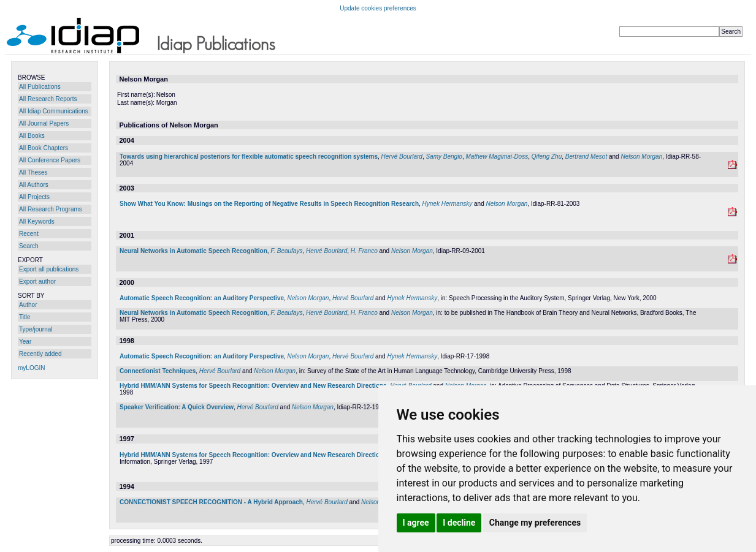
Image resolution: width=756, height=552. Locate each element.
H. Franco (364, 251)
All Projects (34, 197)
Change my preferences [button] (535, 523)
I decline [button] (459, 523)
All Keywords (37, 221)
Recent (29, 234)
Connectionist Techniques (158, 371)
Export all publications (49, 269)
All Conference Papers (50, 160)
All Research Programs (51, 209)
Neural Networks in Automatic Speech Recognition (193, 251)
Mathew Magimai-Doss (497, 157)
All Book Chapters (44, 148)
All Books (32, 136)
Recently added (40, 354)
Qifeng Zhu (547, 157)
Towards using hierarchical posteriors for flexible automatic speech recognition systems (249, 157)
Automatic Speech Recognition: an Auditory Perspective (202, 298)
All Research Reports (48, 99)
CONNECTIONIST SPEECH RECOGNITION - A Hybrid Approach (211, 502)
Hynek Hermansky (448, 204)
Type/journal (36, 329)
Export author (37, 282)
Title (25, 317)
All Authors (34, 185)
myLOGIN (31, 368)
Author (28, 305)
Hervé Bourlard (402, 157)
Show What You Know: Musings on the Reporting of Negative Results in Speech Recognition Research (269, 204)
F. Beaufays (286, 251)
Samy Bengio (444, 157)
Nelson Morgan (641, 157)
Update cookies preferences (378, 8)
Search (29, 246)
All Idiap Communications (54, 111)
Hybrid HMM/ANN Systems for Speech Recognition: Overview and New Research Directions (253, 386)
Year (25, 342)
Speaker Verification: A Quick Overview (177, 407)
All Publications (40, 87)
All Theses (33, 172)
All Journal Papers (44, 123)
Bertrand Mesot (586, 157)
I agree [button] (416, 523)
